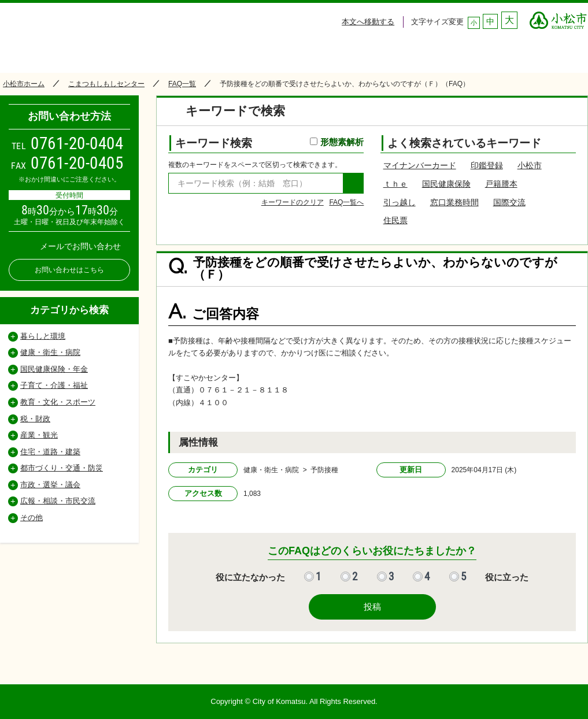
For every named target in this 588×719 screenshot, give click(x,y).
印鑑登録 (487, 165)
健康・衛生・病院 (50, 352)
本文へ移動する (368, 22)
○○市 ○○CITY (558, 17)
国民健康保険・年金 (54, 369)
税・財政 (35, 419)
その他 (32, 518)
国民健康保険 (446, 184)
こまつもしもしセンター (106, 84)
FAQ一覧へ (346, 202)
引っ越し (400, 202)
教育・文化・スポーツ (58, 402)
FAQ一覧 (182, 84)
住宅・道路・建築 (50, 452)
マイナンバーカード (420, 165)
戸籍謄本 (501, 184)
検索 (353, 183)
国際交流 (509, 202)
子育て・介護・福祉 (54, 385)
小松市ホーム (24, 84)
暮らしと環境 (43, 336)
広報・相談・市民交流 (58, 501)
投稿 (372, 607)
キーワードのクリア (293, 202)
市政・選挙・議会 (50, 485)
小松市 (530, 165)
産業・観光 (39, 435)
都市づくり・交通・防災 (62, 468)
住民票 (395, 220)
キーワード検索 (269, 143)
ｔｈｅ (395, 184)
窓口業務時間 (454, 202)
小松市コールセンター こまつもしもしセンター (110, 36)
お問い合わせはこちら (69, 270)
